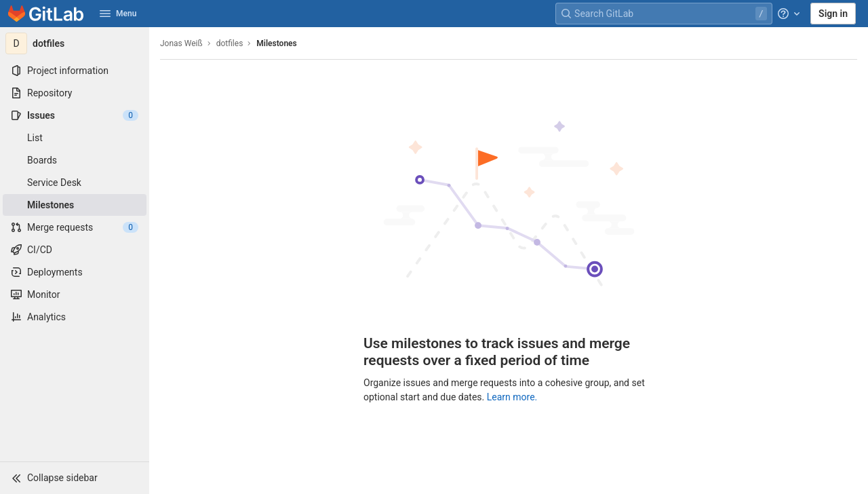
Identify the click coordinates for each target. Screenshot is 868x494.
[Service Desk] (75, 183)
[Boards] (75, 160)
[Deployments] (75, 272)
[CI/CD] (75, 250)
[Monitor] (75, 294)
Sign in (833, 14)
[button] (75, 478)
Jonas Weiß (181, 43)
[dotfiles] (75, 43)
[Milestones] (75, 205)
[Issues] (75, 115)
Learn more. (512, 397)
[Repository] (75, 93)
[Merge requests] (75, 227)
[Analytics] (75, 317)
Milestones (276, 43)
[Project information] (75, 71)
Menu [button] (118, 14)
